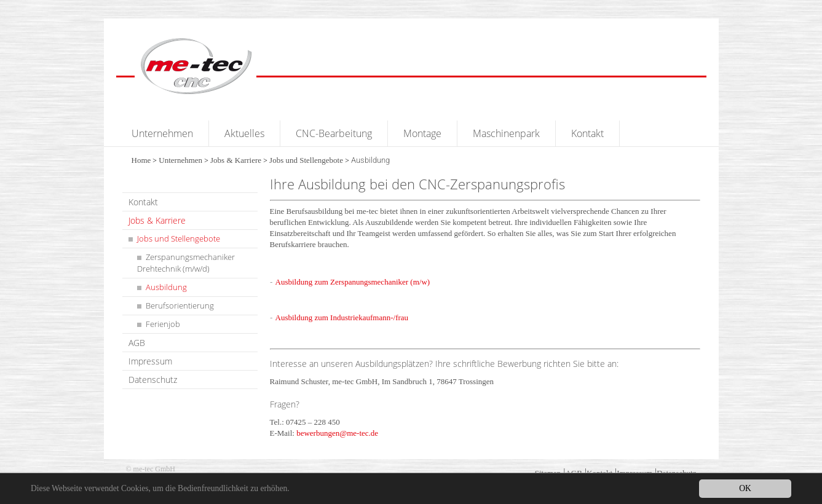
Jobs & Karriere (236, 160)
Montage (422, 133)
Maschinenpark (506, 133)
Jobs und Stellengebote (306, 160)
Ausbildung (166, 287)
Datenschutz (153, 380)
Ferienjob (163, 324)
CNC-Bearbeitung (334, 133)
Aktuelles (244, 133)
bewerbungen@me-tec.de (337, 433)
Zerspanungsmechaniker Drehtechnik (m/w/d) (186, 263)
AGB (137, 343)
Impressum (150, 361)
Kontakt (587, 133)
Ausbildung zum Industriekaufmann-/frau (342, 317)
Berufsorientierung (180, 305)
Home (141, 160)
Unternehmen (162, 133)
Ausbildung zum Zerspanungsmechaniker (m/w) (353, 282)
